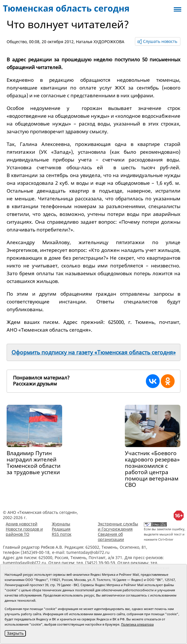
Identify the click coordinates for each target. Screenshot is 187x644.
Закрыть (15, 633)
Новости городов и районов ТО (24, 532)
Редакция (61, 529)
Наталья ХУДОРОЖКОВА (100, 42)
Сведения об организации (111, 537)
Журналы (61, 524)
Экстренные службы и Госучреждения (118, 526)
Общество (17, 42)
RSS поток (62, 534)
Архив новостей (22, 524)
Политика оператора (137, 624)
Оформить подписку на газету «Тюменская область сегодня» (94, 352)
